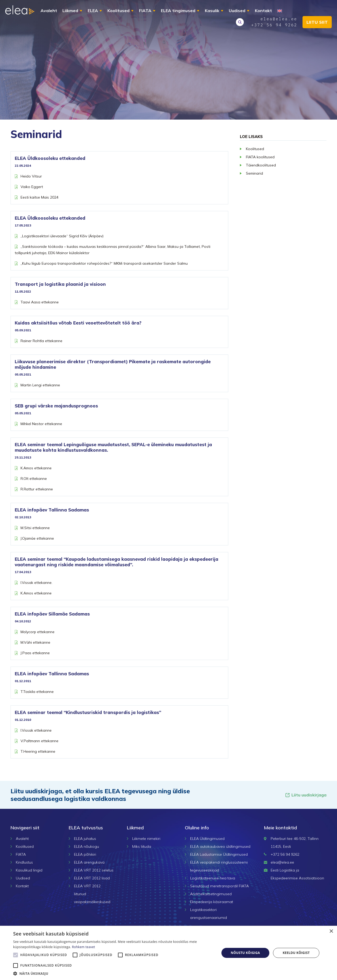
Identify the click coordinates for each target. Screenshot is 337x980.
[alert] (168, 953)
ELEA (93, 11)
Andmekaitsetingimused (211, 894)
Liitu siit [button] (317, 22)
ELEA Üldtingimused (207, 839)
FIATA (145, 11)
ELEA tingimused (178, 11)
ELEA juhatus (85, 839)
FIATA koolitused (260, 157)
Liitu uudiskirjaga (306, 795)
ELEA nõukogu (86, 846)
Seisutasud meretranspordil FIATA (219, 886)
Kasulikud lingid (29, 870)
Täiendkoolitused (261, 165)
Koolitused (118, 11)
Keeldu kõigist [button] (296, 953)
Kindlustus (24, 862)
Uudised (237, 11)
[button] (113, 973)
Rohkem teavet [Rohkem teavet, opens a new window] (83, 947)
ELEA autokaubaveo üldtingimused (220, 846)
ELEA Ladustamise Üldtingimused (219, 854)
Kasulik (212, 11)
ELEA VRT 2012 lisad (92, 878)
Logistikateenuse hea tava (213, 878)
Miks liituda (142, 846)
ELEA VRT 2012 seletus (94, 870)
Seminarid (254, 173)
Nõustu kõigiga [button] (246, 953)
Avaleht (49, 11)
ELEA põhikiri (85, 854)
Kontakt (263, 11)
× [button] (331, 931)
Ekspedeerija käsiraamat (212, 902)
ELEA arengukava (89, 862)
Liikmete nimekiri (146, 839)
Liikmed (70, 11)
